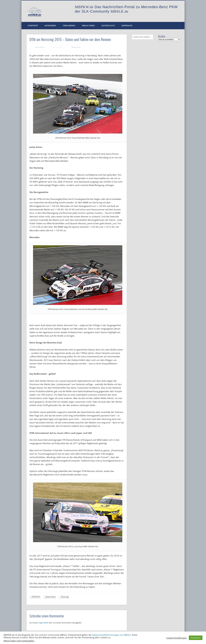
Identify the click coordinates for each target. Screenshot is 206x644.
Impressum (127, 26)
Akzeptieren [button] (196, 638)
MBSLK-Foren (88, 26)
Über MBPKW (69, 26)
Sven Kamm (40, 47)
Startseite (33, 26)
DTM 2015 (36, 597)
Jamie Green (51, 597)
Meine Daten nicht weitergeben (19, 641)
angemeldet (43, 623)
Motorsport (76, 47)
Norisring (65, 597)
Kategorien (50, 26)
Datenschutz (108, 26)
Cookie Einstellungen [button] (176, 638)
